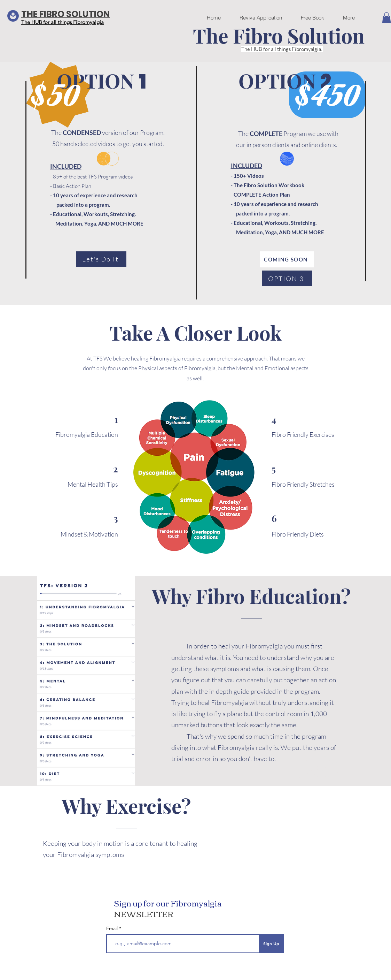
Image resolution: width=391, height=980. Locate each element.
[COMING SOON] (287, 259)
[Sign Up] (271, 944)
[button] (386, 18)
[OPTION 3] (287, 278)
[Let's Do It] (101, 259)
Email (113, 928)
